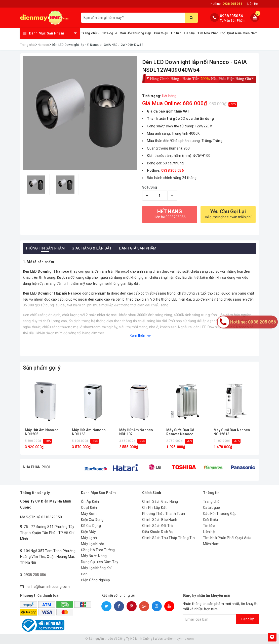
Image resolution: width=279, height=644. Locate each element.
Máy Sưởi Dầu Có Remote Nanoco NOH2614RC (180, 432)
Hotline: (226, 4)
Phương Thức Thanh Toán (164, 514)
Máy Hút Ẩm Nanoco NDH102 (136, 432)
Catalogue (109, 33)
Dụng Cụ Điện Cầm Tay (100, 562)
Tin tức (176, 33)
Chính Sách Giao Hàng (160, 502)
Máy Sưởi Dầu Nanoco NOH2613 (232, 432)
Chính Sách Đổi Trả (158, 526)
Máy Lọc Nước (92, 544)
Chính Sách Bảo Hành (160, 520)
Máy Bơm (89, 514)
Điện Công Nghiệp (95, 580)
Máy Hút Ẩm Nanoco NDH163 (89, 432)
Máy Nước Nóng (94, 556)
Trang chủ (90, 33)
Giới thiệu (161, 33)
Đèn (84, 574)
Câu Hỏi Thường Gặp (136, 33)
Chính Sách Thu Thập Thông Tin (168, 538)
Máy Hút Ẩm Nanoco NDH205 (42, 432)
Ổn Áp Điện (90, 502)
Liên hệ (189, 33)
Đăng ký (248, 619)
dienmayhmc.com (181, 639)
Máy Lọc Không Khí (96, 568)
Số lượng (150, 187)
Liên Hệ (253, 4)
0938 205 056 (35, 575)
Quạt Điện (89, 508)
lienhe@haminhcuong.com (48, 587)
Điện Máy (88, 532)
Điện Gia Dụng (92, 520)
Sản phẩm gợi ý (42, 368)
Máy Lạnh (89, 538)
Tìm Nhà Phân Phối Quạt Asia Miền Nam (228, 33)
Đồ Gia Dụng (91, 526)
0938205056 (232, 16)
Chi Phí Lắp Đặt (154, 508)
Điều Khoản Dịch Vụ (158, 532)
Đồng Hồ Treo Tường (98, 550)
